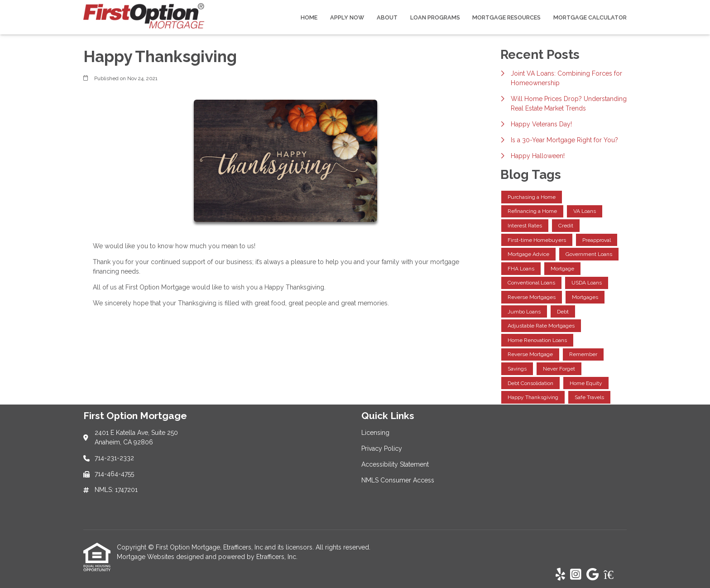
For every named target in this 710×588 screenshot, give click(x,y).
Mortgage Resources (506, 17)
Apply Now (347, 17)
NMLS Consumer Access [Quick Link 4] (398, 480)
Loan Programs (435, 17)
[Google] (592, 575)
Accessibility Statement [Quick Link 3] (395, 464)
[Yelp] (560, 575)
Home (309, 17)
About (387, 17)
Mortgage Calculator (590, 17)
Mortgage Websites (146, 557)
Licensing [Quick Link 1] (375, 433)
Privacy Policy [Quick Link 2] (382, 448)
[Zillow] (614, 575)
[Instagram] (576, 575)
